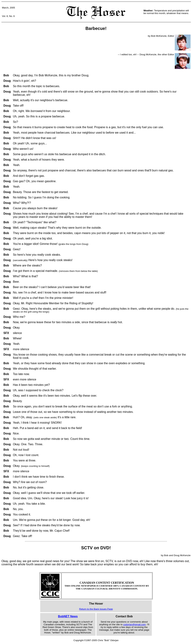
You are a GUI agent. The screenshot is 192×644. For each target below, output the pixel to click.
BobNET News (68, 616)
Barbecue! (96, 28)
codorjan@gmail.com (134, 624)
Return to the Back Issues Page (96, 609)
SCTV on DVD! (96, 548)
